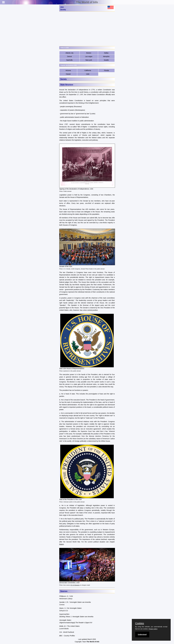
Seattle (106, 60)
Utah (88, 74)
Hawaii (68, 74)
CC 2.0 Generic (75, 585)
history (61, 544)
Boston (89, 53)
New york (89, 60)
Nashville (69, 60)
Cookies (140, 623)
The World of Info (87, 2)
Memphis (106, 56)
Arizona (68, 70)
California (88, 70)
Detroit (69, 56)
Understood (142, 634)
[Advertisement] (87, 29)
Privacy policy (153, 629)
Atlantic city (69, 53)
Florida (106, 70)
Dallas (106, 53)
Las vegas (89, 56)
